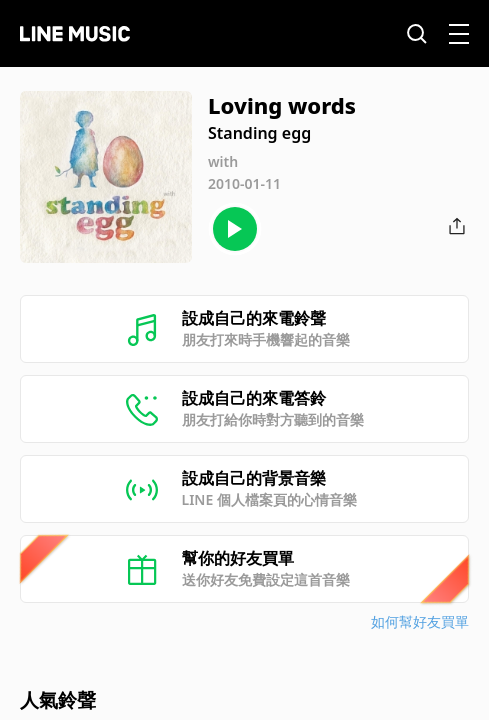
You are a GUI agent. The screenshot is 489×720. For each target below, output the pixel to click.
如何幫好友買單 (420, 621)
